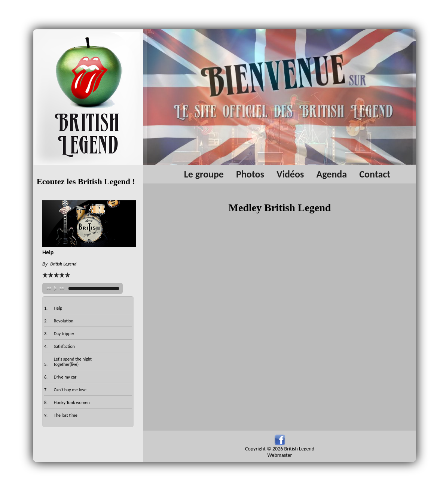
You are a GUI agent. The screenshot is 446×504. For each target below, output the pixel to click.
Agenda (332, 174)
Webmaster (280, 455)
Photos (250, 174)
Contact (375, 174)
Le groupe (204, 174)
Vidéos (290, 174)
